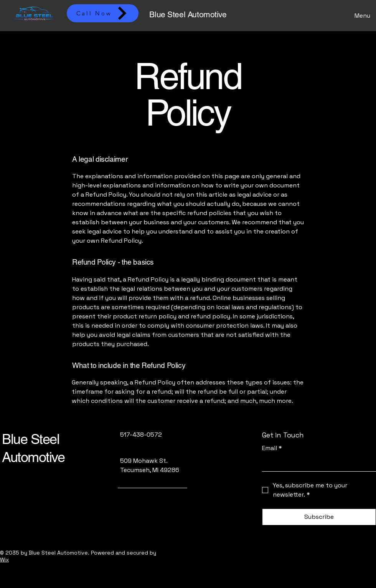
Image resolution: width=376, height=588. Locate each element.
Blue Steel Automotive (188, 14)
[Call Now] (103, 13)
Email (272, 448)
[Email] (317, 464)
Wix (4, 560)
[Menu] (361, 15)
